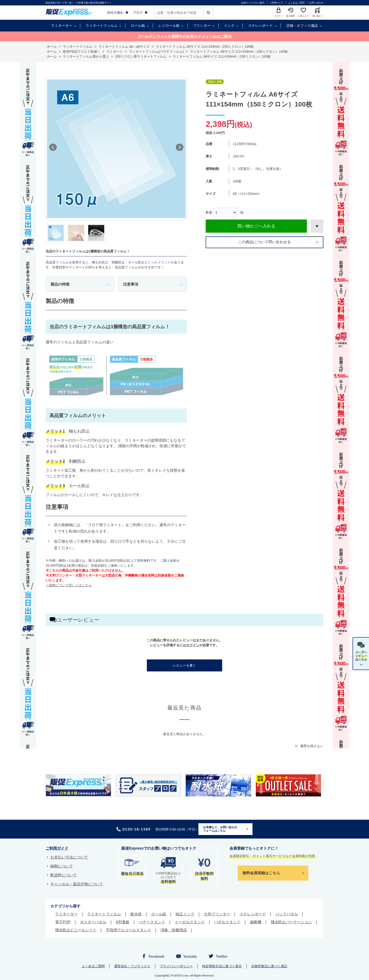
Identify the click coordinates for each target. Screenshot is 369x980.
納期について (62, 866)
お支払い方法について (69, 857)
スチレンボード (260, 25)
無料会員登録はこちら (261, 873)
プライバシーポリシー (176, 966)
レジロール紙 (169, 25)
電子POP (63, 922)
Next (180, 147)
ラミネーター (62, 25)
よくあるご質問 (296, 3)
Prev (53, 147)
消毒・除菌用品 (174, 930)
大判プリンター (217, 914)
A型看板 (123, 922)
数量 (209, 212)
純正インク (185, 914)
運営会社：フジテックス (132, 966)
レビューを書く (184, 665)
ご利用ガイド (276, 3)
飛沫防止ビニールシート (76, 930)
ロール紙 (138, 25)
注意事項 (131, 284)
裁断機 (256, 922)
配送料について (64, 875)
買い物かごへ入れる (256, 226)
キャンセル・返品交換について (77, 884)
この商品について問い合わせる (265, 242)
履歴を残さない (312, 746)
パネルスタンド (227, 922)
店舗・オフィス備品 (302, 25)
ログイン (193, 645)
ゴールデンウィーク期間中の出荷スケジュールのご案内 (184, 36)
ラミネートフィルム (102, 25)
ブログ (138, 12)
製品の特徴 (60, 284)
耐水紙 (136, 914)
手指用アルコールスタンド (128, 930)
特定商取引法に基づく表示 (222, 966)
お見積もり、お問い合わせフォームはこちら (220, 829)
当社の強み (115, 12)
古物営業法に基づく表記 (269, 966)
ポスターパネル (93, 922)
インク (229, 25)
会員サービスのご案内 (253, 3)
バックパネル (287, 914)
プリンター (202, 25)
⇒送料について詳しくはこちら (69, 585)
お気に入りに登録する (317, 226)
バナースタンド (152, 922)
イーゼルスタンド (190, 922)
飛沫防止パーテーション (291, 922)
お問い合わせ (316, 3)
